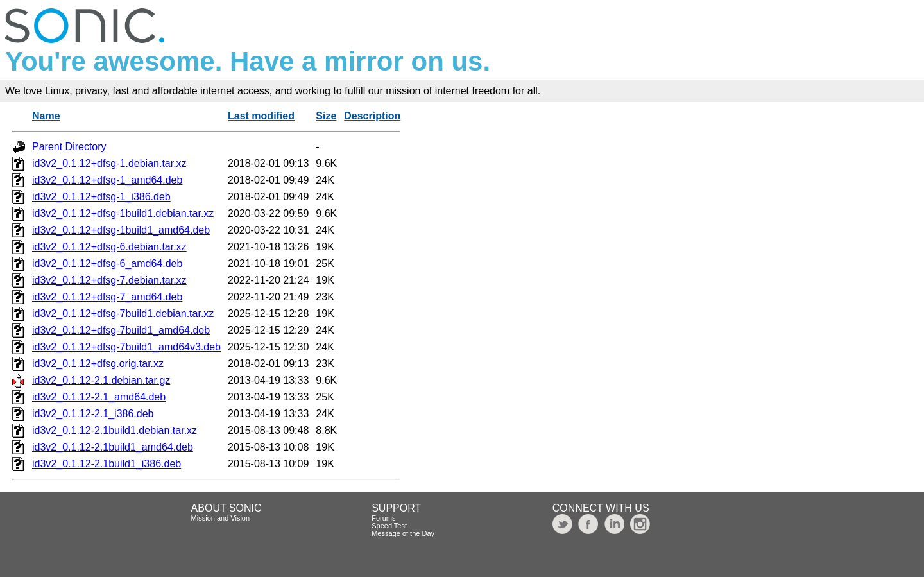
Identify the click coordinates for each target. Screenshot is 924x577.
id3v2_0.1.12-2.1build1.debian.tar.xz (115, 430)
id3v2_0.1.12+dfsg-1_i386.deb (101, 197)
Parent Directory (69, 147)
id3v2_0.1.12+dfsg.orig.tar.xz (98, 364)
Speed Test (389, 526)
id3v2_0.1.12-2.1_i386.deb (93, 414)
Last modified (261, 116)
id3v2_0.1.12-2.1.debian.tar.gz (101, 380)
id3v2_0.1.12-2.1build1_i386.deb (107, 464)
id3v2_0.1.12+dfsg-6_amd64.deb (107, 263)
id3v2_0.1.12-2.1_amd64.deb (99, 397)
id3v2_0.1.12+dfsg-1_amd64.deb (107, 180)
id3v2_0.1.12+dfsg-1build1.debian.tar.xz (123, 213)
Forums (383, 518)
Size (326, 116)
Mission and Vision (221, 518)
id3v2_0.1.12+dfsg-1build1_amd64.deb (121, 230)
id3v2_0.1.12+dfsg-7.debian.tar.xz (109, 280)
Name (46, 116)
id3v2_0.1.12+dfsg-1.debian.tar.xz (109, 163)
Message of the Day (403, 533)
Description (372, 116)
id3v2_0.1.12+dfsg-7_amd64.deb (107, 297)
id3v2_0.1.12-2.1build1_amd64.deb (113, 447)
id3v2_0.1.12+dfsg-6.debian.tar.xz (109, 247)
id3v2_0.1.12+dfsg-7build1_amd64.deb (121, 330)
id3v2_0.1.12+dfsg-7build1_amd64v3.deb (126, 347)
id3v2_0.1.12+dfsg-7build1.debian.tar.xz (123, 314)
